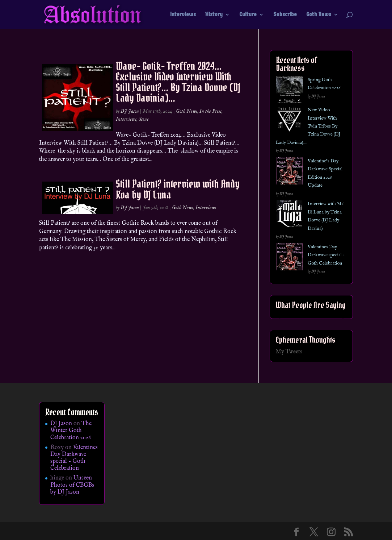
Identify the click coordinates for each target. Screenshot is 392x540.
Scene (144, 119)
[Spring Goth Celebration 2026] (289, 91)
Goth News (319, 15)
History (214, 15)
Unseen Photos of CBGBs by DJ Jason (72, 485)
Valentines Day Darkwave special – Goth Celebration (326, 255)
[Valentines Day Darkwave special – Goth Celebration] (289, 258)
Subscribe (285, 15)
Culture (248, 15)
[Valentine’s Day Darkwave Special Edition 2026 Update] (289, 172)
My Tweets (289, 352)
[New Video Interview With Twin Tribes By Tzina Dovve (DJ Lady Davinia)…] (289, 121)
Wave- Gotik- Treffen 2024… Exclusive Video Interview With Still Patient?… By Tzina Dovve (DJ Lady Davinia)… (178, 82)
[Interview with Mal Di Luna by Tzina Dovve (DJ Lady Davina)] (289, 215)
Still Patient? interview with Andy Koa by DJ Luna (178, 189)
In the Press (210, 111)
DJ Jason (130, 111)
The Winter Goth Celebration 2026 (71, 431)
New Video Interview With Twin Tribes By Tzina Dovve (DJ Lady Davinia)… (308, 126)
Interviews (183, 15)
